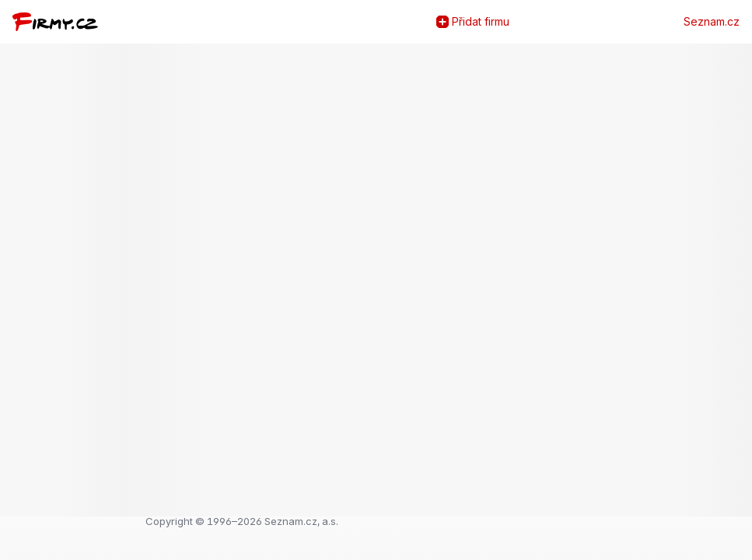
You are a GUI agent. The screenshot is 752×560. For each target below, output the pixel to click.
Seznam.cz (712, 22)
